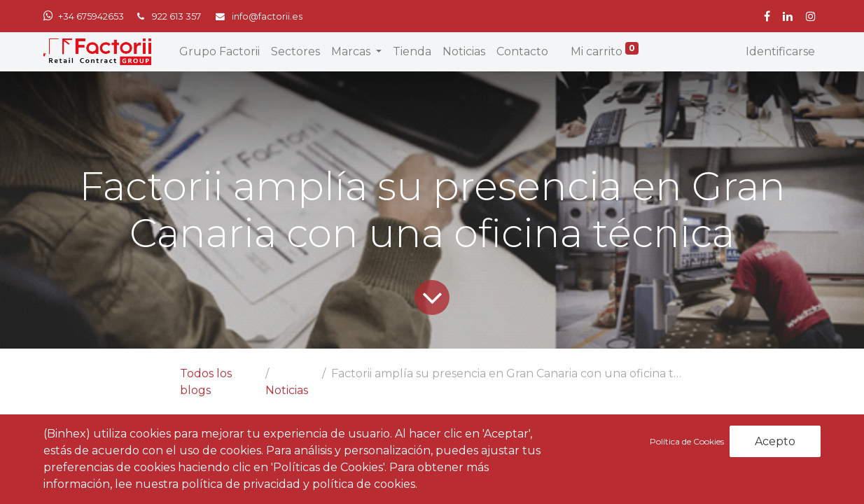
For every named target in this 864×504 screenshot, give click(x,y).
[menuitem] (220, 52)
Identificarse (780, 51)
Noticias (287, 390)
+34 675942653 (91, 16)
